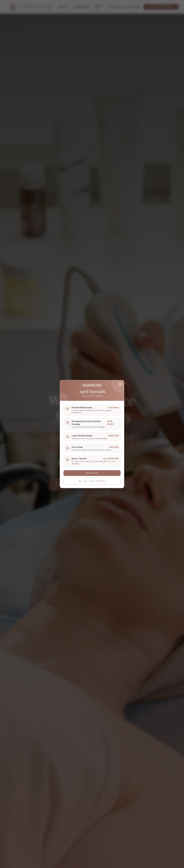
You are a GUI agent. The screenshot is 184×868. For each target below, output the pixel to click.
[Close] (120, 384)
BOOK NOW (92, 473)
